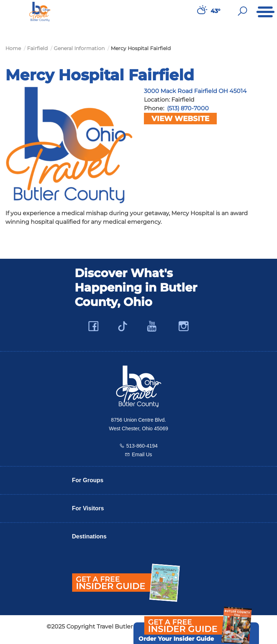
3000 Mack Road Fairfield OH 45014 (195, 91)
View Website (180, 119)
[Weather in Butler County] (201, 11)
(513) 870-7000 (188, 108)
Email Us (142, 454)
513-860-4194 (142, 446)
